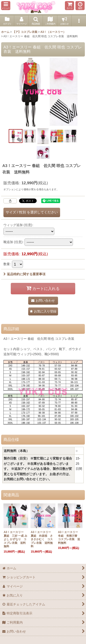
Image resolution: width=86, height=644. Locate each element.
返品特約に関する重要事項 (24, 274)
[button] (6, 6)
